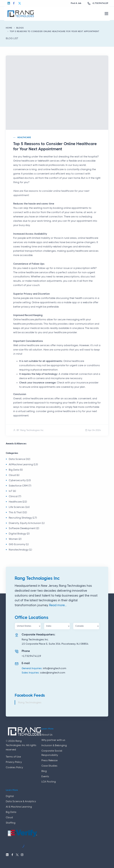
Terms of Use (13, 757)
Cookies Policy (14, 767)
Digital (10, 796)
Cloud (9, 817)
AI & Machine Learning (19, 807)
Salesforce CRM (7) (20, 486)
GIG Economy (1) (19, 544)
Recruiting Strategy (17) (23, 518)
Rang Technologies (30, 702)
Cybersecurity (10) (20, 480)
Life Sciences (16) (19, 507)
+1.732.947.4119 (100, 3)
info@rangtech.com (55, 668)
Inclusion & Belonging (54, 745)
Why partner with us (53, 740)
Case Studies (49, 766)
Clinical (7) (15, 496)
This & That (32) (18, 512)
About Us (47, 735)
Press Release (50, 760)
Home (9, 28)
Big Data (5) (16, 470)
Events (45, 776)
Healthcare (24, 137)
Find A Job (76, 3)
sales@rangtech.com (53, 673)
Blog (44, 771)
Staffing (11, 823)
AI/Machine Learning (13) (23, 464)
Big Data (11, 812)
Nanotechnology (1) (20, 550)
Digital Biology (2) (19, 534)
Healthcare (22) (18, 502)
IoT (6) (12, 491)
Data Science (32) (19, 459)
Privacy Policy (14, 762)
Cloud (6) (14, 475)
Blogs (20, 28)
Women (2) (15, 539)
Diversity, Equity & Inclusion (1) (27, 523)
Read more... (58, 605)
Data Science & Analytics (21, 801)
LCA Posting (49, 782)
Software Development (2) (24, 528)
